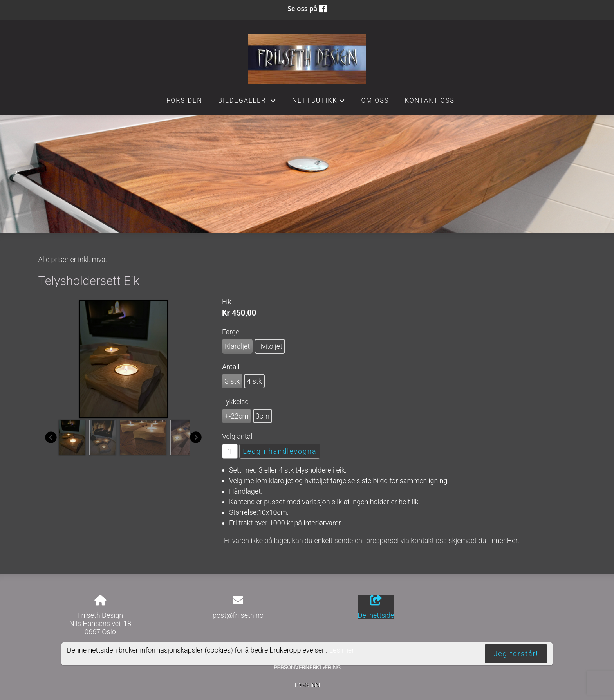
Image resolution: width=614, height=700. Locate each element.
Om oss (375, 100)
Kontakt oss (430, 100)
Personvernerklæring (307, 667)
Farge (231, 332)
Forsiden (184, 100)
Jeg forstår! (516, 654)
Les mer (342, 650)
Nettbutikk (319, 103)
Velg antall (238, 436)
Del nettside (376, 607)
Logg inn (307, 685)
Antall (231, 367)
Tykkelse (235, 401)
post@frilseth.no (238, 615)
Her (512, 540)
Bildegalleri (247, 103)
